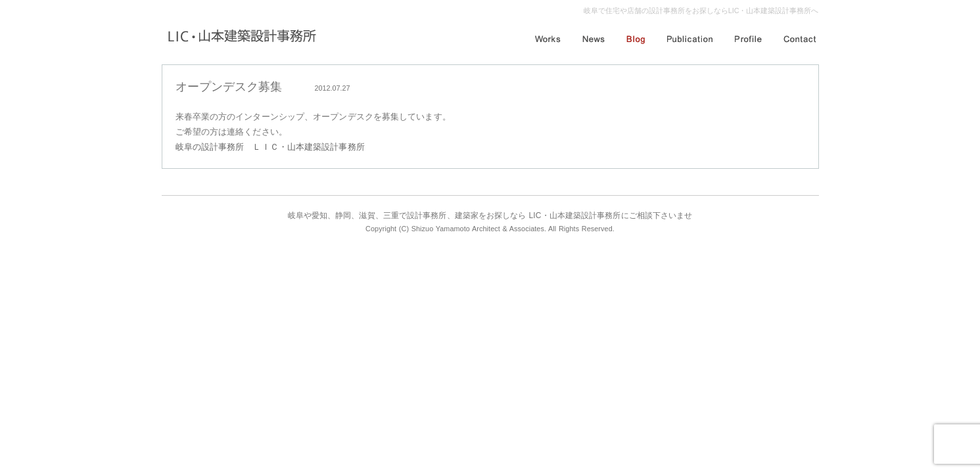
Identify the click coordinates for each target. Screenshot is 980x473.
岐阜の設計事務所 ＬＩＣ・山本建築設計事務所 (270, 147)
